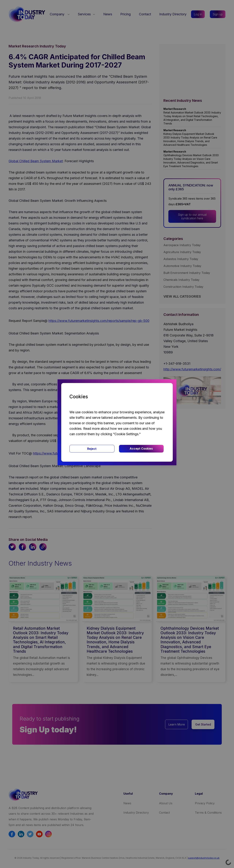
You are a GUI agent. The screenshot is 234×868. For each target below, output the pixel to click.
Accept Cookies (141, 449)
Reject (92, 449)
